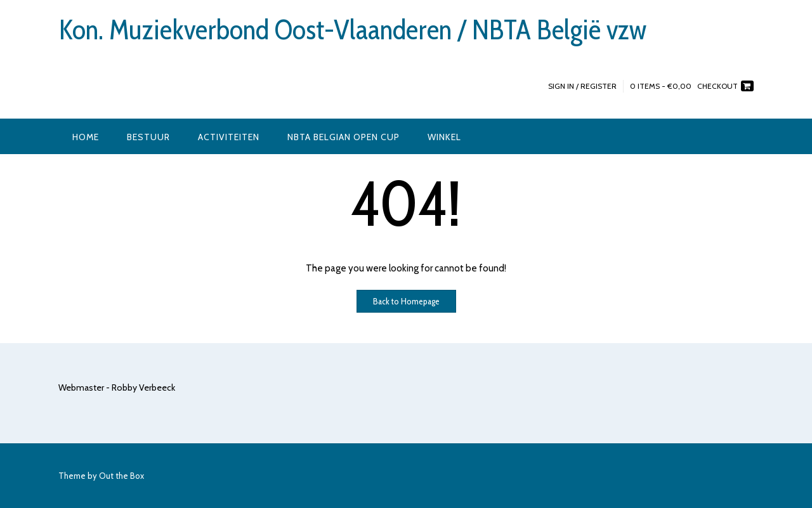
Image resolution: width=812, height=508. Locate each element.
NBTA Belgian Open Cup (344, 137)
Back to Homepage (406, 301)
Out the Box (121, 476)
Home (86, 137)
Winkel (444, 137)
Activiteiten (229, 137)
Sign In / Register (582, 86)
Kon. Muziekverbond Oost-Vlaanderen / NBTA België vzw (352, 29)
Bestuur (148, 137)
